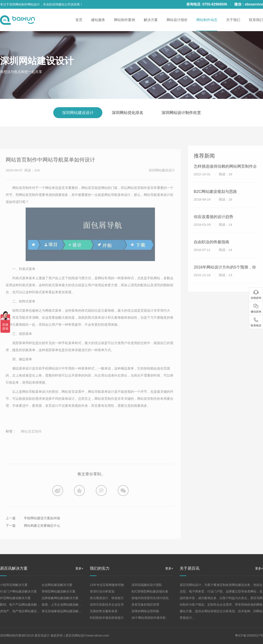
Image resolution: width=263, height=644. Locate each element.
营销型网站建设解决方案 (59, 591)
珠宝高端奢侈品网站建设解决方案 (65, 611)
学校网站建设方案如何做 (42, 537)
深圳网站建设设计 (37, 61)
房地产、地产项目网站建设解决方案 (25, 611)
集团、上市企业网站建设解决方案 (65, 605)
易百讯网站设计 (76, 635)
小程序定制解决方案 (14, 585)
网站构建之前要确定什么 (42, 544)
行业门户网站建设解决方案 (18, 591)
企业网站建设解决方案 (57, 585)
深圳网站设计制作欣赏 (181, 113)
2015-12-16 (213, 284)
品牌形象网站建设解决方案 (60, 598)
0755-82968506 (215, 4)
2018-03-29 (213, 234)
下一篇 (11, 544)
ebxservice (254, 4)
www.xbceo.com (98, 635)
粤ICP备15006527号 (249, 635)
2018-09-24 (213, 209)
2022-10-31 (213, 184)
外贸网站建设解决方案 (15, 598)
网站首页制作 (31, 450)
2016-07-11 (213, 259)
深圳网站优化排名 (128, 113)
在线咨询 (256, 298)
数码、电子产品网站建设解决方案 (23, 605)
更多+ (79, 568)
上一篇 (11, 537)
